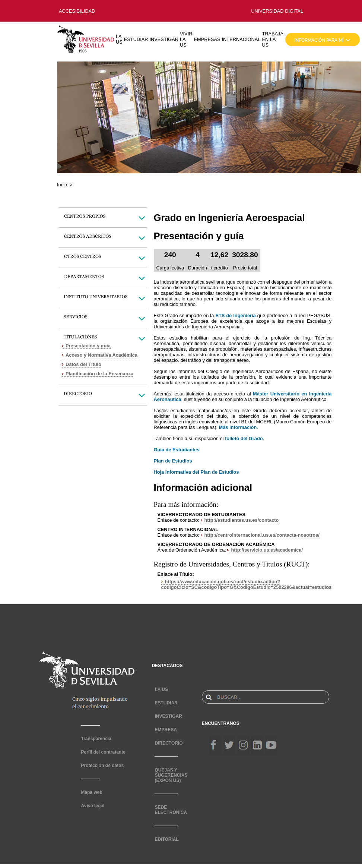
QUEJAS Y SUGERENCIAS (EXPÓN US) (171, 775)
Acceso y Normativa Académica (101, 355)
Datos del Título (83, 364)
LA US (119, 39)
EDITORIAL (166, 839)
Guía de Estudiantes (177, 450)
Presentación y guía (88, 346)
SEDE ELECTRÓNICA (171, 810)
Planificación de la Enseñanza (99, 374)
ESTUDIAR (136, 39)
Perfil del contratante (103, 752)
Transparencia (96, 739)
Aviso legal (93, 806)
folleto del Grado (244, 438)
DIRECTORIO (169, 743)
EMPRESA (166, 730)
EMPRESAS (207, 39)
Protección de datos (102, 766)
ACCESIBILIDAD (77, 11)
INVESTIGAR (164, 39)
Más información (238, 427)
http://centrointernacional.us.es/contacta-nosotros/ (262, 535)
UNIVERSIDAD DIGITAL (277, 11)
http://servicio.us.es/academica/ (267, 550)
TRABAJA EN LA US (273, 39)
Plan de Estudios (173, 461)
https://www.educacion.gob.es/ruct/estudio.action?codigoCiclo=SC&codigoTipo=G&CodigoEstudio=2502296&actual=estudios (247, 584)
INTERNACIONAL (241, 39)
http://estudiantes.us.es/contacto (242, 520)
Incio (62, 185)
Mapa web (91, 792)
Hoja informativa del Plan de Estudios (196, 472)
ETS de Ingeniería (235, 315)
